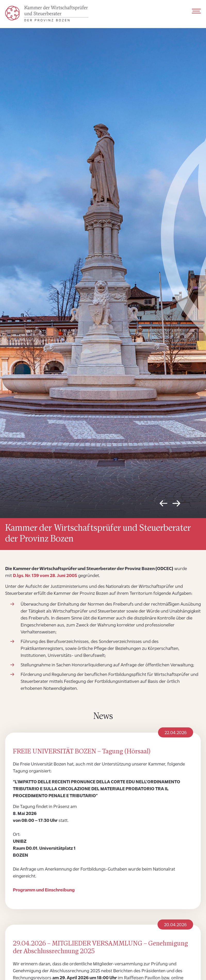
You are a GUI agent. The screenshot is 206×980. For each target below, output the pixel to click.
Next (176, 505)
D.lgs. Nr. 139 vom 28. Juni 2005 (45, 576)
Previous (163, 505)
